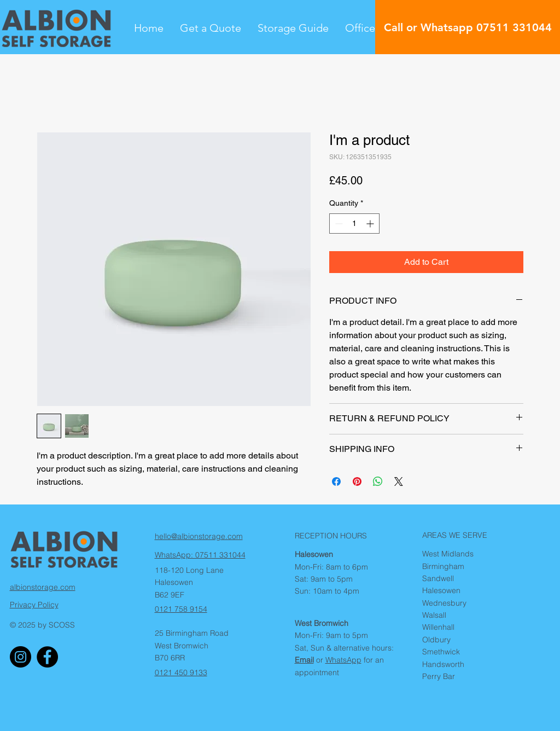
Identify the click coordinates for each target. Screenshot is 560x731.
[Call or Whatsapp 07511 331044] (468, 27)
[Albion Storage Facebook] (47, 657)
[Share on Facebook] (336, 481)
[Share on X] (399, 481)
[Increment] (371, 224)
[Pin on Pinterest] (357, 481)
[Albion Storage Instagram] (21, 657)
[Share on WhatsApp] (378, 481)
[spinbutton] (354, 224)
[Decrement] (338, 224)
